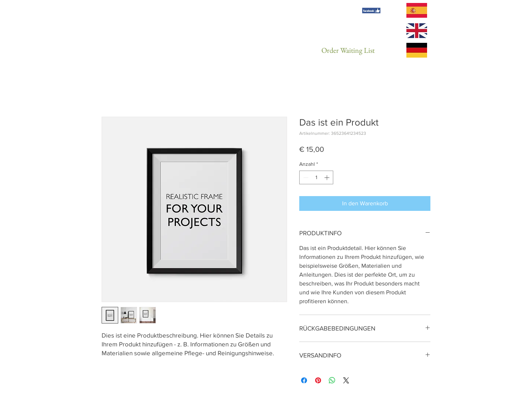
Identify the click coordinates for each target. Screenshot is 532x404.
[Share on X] (346, 380)
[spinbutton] (316, 177)
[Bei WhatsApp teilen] (332, 380)
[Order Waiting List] (348, 50)
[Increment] (328, 177)
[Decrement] (305, 177)
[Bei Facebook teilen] (304, 380)
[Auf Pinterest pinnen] (318, 380)
